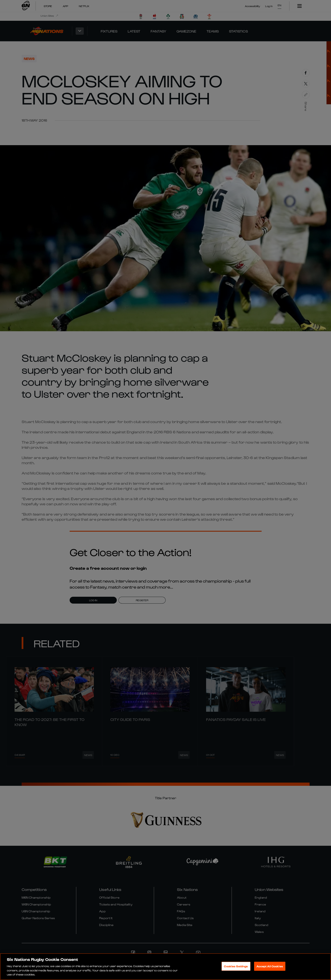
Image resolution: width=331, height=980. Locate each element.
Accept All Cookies (270, 966)
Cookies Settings (236, 966)
